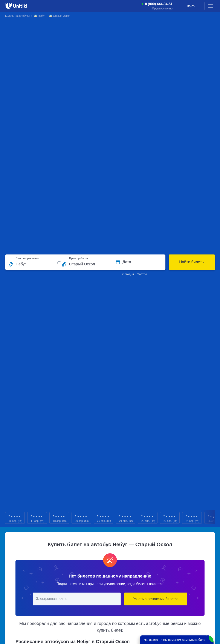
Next (214, 518)
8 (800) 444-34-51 (159, 4)
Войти (191, 6)
